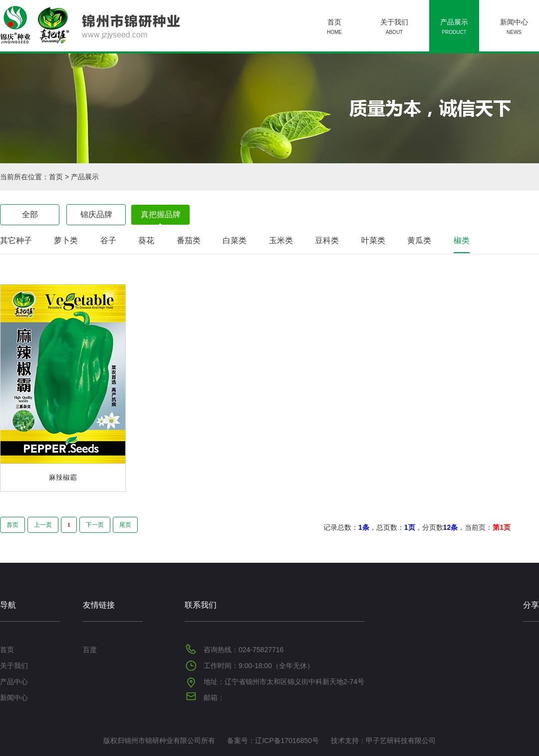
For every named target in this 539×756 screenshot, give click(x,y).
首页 (334, 28)
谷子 (108, 240)
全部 (30, 214)
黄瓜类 (419, 240)
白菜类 (235, 240)
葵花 (146, 240)
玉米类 (281, 240)
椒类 (462, 240)
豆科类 (327, 240)
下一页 (95, 525)
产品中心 (14, 682)
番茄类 (189, 240)
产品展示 (454, 28)
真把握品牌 (161, 214)
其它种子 (16, 240)
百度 (90, 650)
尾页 (125, 525)
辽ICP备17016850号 (287, 741)
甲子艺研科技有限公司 (401, 741)
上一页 (43, 525)
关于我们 (394, 28)
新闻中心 (514, 28)
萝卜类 (66, 240)
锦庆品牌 (96, 214)
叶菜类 (373, 240)
